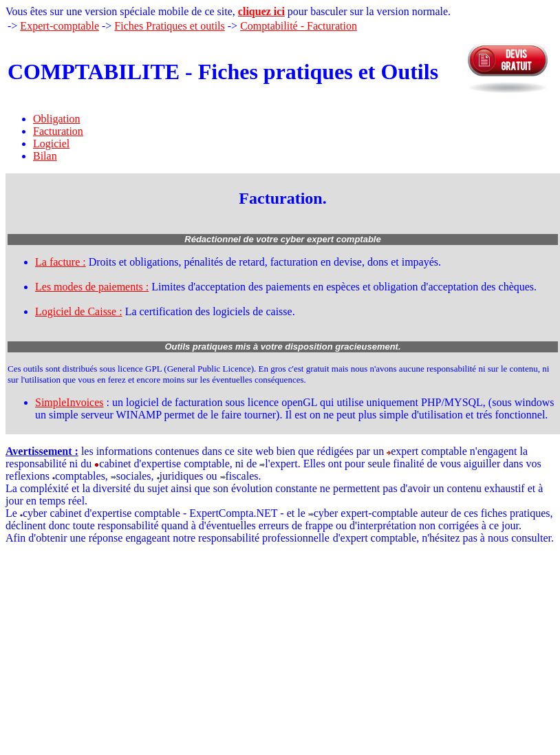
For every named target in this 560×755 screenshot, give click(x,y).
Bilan (45, 156)
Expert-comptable (60, 26)
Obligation (56, 119)
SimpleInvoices (69, 402)
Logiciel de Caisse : (79, 311)
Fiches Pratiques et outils (169, 26)
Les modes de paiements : (92, 287)
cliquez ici (261, 11)
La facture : (61, 262)
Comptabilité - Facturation (299, 26)
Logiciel (51, 143)
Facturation (58, 131)
